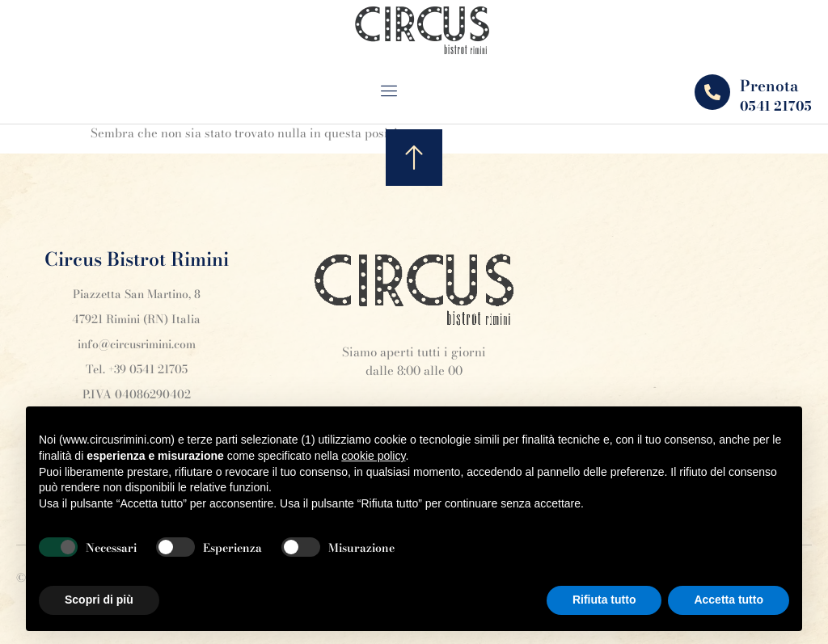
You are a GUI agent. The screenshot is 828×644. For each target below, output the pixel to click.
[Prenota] (712, 92)
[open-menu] (400, 93)
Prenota (769, 86)
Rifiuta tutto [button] (604, 600)
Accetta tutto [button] (729, 600)
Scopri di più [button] (99, 600)
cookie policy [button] (373, 456)
